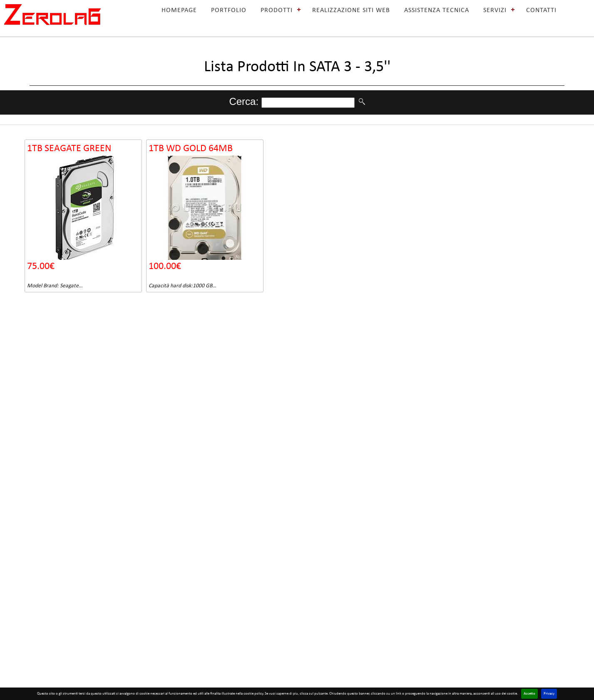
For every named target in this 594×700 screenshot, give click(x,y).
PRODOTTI (277, 10)
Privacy (549, 694)
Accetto (529, 694)
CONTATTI (541, 10)
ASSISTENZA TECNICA (437, 10)
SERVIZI (495, 10)
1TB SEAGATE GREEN (69, 149)
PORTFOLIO (229, 10)
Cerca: (245, 101)
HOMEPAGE (179, 10)
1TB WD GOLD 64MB (191, 149)
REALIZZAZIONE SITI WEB (351, 10)
